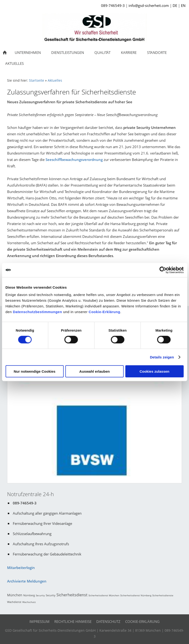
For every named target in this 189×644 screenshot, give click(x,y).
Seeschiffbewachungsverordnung (74, 160)
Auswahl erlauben (94, 371)
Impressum (39, 621)
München (15, 595)
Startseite (37, 80)
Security (40, 595)
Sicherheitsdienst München (104, 595)
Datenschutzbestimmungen (37, 312)
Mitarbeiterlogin (21, 568)
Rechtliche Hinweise (73, 621)
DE (175, 5)
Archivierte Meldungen (27, 581)
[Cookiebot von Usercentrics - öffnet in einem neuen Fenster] (163, 270)
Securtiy (51, 595)
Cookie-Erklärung (104, 312)
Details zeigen (162, 357)
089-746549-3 (113, 5)
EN (183, 5)
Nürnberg (29, 595)
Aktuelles (55, 80)
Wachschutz (29, 602)
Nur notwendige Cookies (35, 371)
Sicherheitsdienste (163, 595)
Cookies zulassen (154, 371)
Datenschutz (108, 621)
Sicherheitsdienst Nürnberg (136, 595)
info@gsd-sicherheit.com (149, 5)
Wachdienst (14, 602)
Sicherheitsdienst (72, 595)
